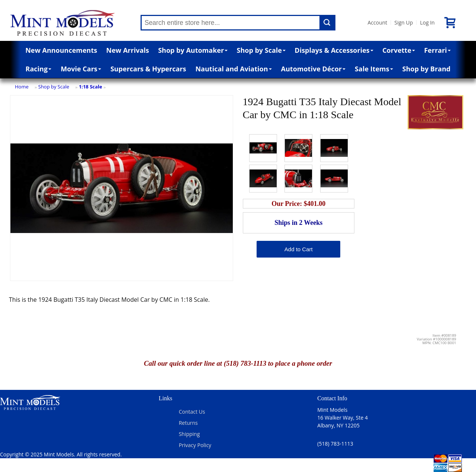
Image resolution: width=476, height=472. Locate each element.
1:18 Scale (91, 87)
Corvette (399, 50)
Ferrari (437, 50)
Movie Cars (81, 69)
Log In (427, 22)
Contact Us (192, 412)
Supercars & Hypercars (148, 69)
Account (378, 22)
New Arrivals (128, 50)
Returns (188, 423)
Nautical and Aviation (233, 69)
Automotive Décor (313, 69)
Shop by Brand (427, 69)
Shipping (189, 434)
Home (22, 87)
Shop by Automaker (193, 50)
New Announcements (61, 50)
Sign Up (403, 22)
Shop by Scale (261, 50)
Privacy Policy (195, 445)
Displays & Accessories (334, 50)
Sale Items (374, 69)
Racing (39, 69)
